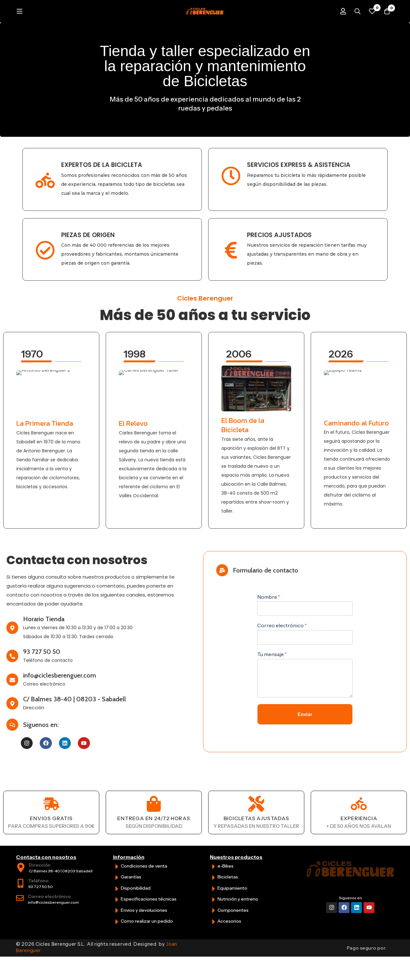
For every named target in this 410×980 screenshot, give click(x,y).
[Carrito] (386, 22)
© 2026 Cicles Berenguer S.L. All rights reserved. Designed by (97, 970)
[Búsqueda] (354, 22)
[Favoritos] (370, 22)
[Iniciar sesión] (338, 22)
